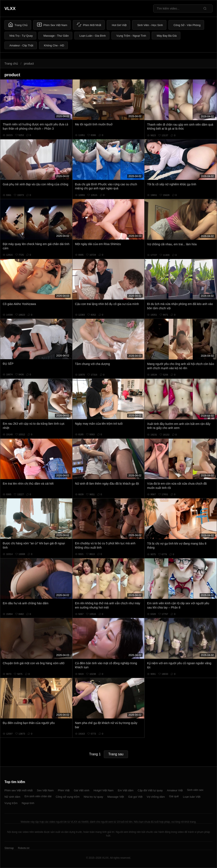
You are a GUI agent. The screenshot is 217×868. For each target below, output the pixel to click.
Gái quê (174, 796)
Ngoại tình (28, 803)
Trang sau (116, 754)
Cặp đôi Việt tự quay (150, 790)
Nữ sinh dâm (12, 797)
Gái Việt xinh (81, 790)
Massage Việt (116, 797)
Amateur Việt (175, 790)
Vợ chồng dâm (156, 797)
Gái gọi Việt (135, 797)
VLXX (10, 8)
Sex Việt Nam (45, 790)
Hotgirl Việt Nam (103, 790)
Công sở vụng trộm (68, 797)
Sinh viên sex (195, 790)
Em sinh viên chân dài (38, 796)
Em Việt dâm (126, 790)
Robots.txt (24, 848)
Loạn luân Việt (192, 797)
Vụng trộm (11, 803)
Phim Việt (64, 790)
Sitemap (9, 848)
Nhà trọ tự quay (93, 797)
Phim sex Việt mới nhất (19, 790)
